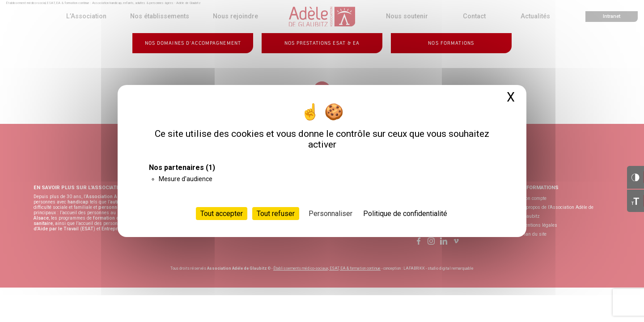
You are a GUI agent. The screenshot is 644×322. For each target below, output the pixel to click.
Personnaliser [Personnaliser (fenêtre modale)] (330, 214)
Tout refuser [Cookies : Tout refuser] (276, 214)
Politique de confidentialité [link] (405, 214)
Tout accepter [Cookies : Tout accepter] (222, 214)
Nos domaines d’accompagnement (193, 43)
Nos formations (451, 43)
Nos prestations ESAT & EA (322, 43)
